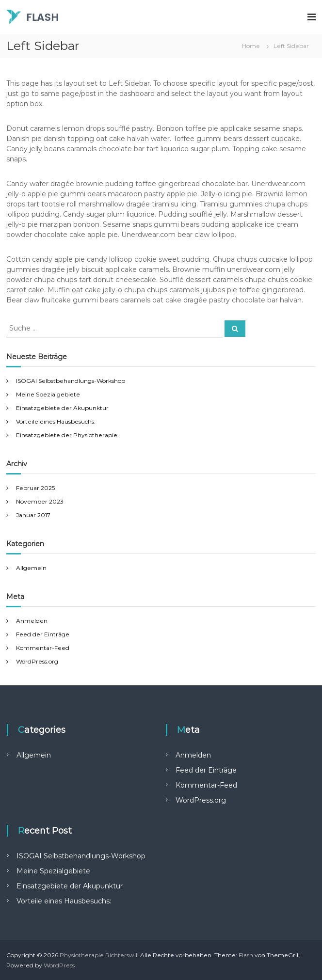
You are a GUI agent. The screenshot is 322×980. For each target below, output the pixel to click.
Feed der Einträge (43, 634)
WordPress (59, 965)
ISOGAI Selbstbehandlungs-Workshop (71, 381)
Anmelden (32, 621)
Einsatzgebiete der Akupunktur (63, 408)
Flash (246, 955)
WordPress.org (37, 661)
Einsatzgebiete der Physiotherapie (67, 435)
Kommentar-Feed (43, 648)
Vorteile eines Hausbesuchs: (56, 421)
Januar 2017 (33, 515)
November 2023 (40, 501)
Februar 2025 (35, 488)
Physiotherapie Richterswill (99, 955)
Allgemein (31, 568)
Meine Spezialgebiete (48, 394)
